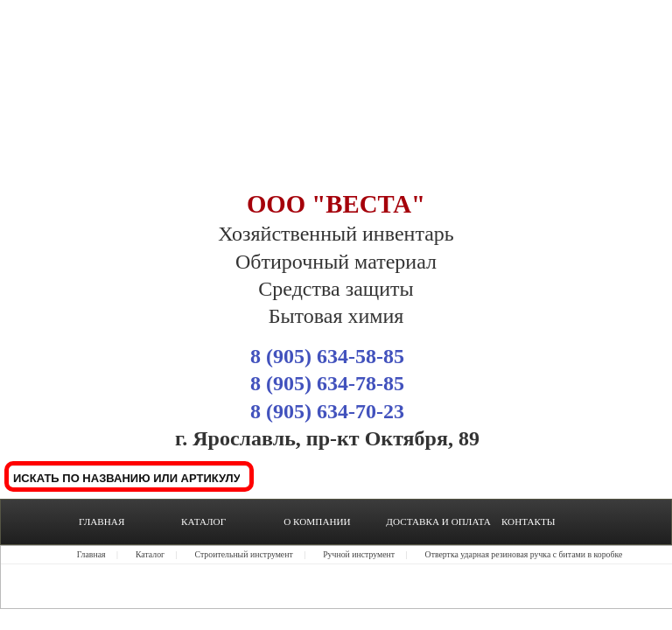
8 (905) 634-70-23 (327, 411)
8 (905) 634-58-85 (327, 356)
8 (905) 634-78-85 (327, 383)
